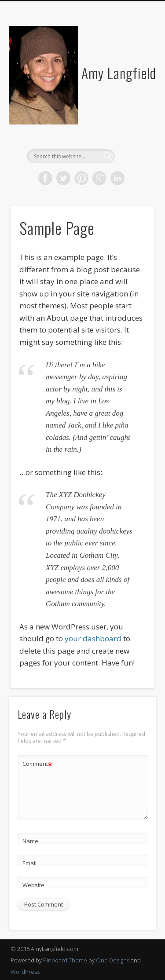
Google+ (99, 178)
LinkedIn (117, 178)
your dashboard (93, 638)
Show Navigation (133, 79)
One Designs (113, 960)
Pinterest (81, 178)
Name (30, 841)
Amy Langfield (119, 73)
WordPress (25, 972)
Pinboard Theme (65, 960)
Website (33, 885)
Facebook (45, 178)
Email (29, 863)
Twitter (63, 178)
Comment (38, 764)
